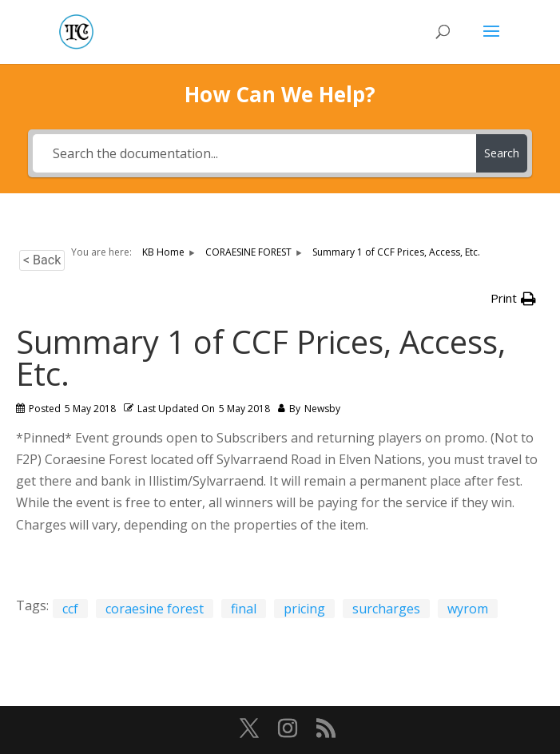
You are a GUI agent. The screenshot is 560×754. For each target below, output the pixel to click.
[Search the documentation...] (254, 153)
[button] (513, 298)
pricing (304, 609)
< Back (42, 260)
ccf (70, 609)
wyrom (468, 609)
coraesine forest (155, 609)
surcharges (386, 609)
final (244, 609)
